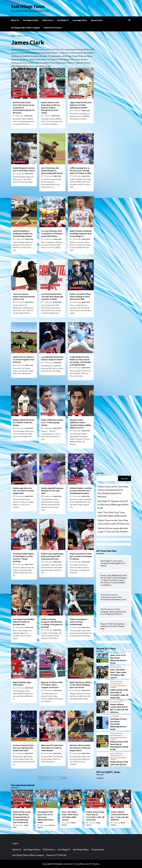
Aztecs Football (54, 285)
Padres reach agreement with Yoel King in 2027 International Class (52, 556)
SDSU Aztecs (48, 20)
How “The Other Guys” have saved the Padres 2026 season (112, 514)
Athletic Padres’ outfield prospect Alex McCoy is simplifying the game (81, 491)
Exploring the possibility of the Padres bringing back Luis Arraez (81, 685)
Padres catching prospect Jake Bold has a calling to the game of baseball (52, 623)
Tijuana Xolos (97, 20)
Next (65, 778)
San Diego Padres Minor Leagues (26, 28)
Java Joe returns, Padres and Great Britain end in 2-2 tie (24, 297)
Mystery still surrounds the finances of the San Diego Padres (80, 748)
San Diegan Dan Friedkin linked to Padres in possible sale (24, 622)
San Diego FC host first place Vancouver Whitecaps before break (118, 724)
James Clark (28, 116)
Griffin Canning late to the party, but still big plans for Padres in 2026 (80, 171)
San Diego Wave (80, 20)
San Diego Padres (31, 20)
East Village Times (28, 6)
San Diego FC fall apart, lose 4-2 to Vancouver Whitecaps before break (113, 504)
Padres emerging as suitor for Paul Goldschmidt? (79, 622)
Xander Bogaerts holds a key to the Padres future (24, 169)
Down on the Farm (19, 89)
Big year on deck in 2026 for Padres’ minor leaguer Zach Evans (52, 685)
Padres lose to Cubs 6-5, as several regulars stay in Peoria (24, 359)
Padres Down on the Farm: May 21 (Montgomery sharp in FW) (119, 745)
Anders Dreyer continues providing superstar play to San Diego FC (81, 233)
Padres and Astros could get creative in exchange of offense (81, 556)
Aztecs (44, 285)
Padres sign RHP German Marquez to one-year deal (52, 491)
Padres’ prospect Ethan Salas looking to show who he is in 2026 (80, 297)
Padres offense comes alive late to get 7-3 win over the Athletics (113, 530)
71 (60, 778)
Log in (15, 843)
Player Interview (47, 288)
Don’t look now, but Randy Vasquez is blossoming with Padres (52, 171)
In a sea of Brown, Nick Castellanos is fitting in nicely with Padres (52, 233)
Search (100, 473)
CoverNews (80, 864)
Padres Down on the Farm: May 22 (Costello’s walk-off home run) (113, 522)
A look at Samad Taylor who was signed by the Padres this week (23, 748)
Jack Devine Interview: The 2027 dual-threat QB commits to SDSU (52, 297)
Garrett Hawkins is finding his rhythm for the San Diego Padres (23, 233)
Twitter (100, 778)
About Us (15, 20)
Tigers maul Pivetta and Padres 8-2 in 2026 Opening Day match (80, 105)
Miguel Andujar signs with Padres (22, 684)
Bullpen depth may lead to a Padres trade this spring (23, 422)
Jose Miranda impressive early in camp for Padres (52, 358)
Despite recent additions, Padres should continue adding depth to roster (80, 424)
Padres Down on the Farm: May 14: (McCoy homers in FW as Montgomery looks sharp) (51, 108)
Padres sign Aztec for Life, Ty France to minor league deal (24, 491)
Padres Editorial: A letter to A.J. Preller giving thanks (52, 422)
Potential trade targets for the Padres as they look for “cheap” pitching (24, 557)
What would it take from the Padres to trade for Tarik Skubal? (52, 748)
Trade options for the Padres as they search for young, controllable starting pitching (80, 361)
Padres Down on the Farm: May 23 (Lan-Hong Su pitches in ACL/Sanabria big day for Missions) (24, 108)
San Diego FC (63, 20)
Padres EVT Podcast (53, 28)
